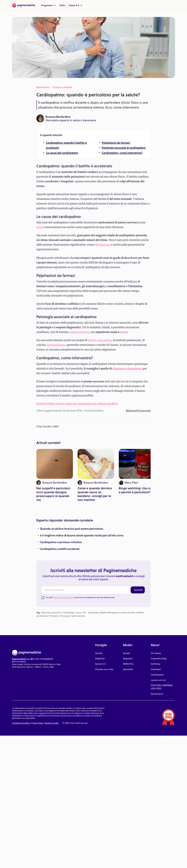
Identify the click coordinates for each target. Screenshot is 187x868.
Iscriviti (138, 535)
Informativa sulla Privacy (64, 543)
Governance (157, 639)
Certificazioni (157, 620)
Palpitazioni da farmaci (116, 143)
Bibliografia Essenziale (138, 411)
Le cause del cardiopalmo (62, 153)
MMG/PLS (128, 609)
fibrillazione (102, 245)
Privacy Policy (37, 669)
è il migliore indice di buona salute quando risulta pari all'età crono (82, 481)
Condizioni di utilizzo (21, 669)
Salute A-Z (76, 5)
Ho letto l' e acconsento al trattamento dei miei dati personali (80, 543)
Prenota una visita (104, 615)
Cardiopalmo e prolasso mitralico (61, 488)
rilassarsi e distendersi (127, 369)
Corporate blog (159, 604)
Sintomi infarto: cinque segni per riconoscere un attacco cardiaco (77, 403)
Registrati (100, 604)
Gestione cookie (52, 669)
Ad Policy (156, 609)
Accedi (99, 599)
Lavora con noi (158, 626)
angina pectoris (79, 332)
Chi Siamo (156, 599)
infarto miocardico (100, 340)
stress (124, 332)
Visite (62, 5)
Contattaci (156, 615)
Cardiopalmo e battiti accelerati (60, 494)
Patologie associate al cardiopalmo (124, 148)
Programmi (48, 5)
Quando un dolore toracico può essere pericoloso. (72, 474)
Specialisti (128, 615)
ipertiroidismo (56, 345)
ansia (40, 227)
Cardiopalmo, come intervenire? (122, 153)
